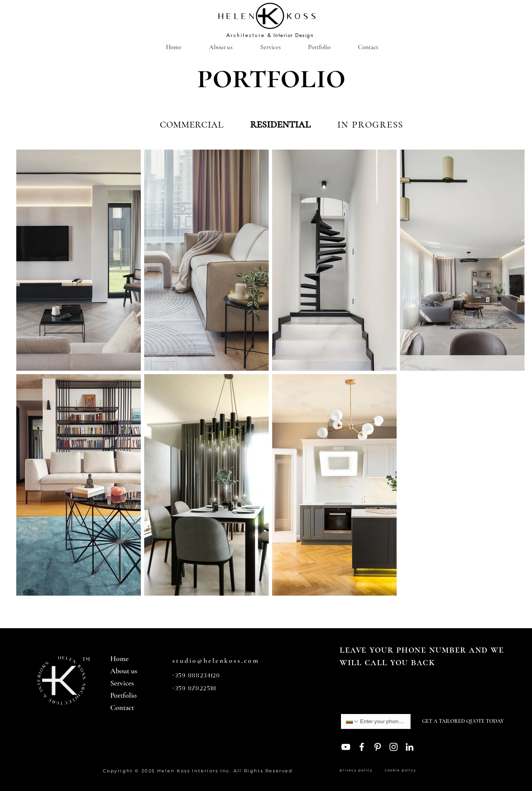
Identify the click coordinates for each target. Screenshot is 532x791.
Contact (122, 708)
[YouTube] (346, 747)
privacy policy (358, 770)
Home (119, 659)
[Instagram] (394, 747)
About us (124, 671)
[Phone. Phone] (382, 721)
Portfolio (123, 695)
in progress (370, 124)
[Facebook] (362, 747)
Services (122, 683)
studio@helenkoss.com (216, 661)
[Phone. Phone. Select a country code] (352, 721)
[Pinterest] (378, 747)
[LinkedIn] (410, 747)
